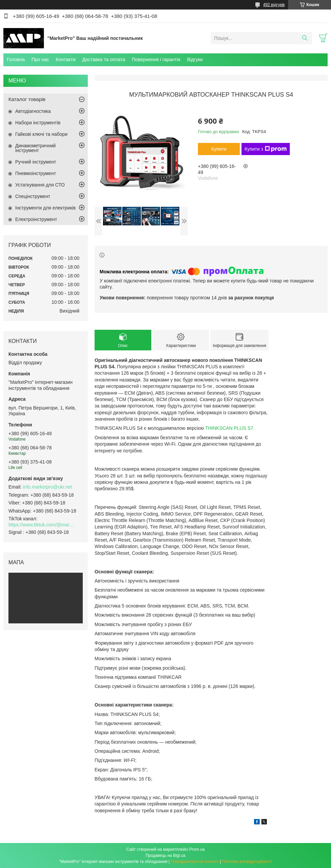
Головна (16, 59)
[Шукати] (304, 38)
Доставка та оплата (104, 59)
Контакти (66, 59)
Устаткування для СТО (40, 185)
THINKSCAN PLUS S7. (230, 428)
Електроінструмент (36, 219)
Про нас (40, 59)
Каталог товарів (27, 99)
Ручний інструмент (36, 162)
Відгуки (195, 59)
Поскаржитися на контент (195, 862)
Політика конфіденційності (247, 862)
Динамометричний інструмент (35, 148)
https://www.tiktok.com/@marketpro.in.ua (42, 525)
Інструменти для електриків (45, 208)
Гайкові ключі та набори (41, 134)
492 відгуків (274, 5)
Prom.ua (197, 849)
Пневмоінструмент (36, 173)
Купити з (266, 149)
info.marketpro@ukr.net (48, 487)
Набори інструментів (38, 123)
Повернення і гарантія (156, 59)
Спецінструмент (33, 196)
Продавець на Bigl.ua (165, 855)
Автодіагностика (33, 111)
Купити (219, 149)
